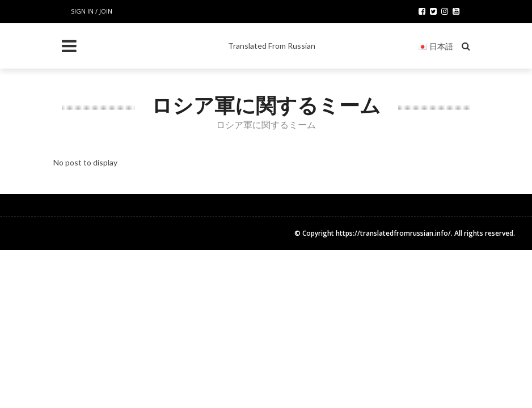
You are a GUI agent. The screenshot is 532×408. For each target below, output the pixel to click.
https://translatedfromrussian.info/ (393, 233)
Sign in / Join (92, 11)
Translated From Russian (272, 46)
